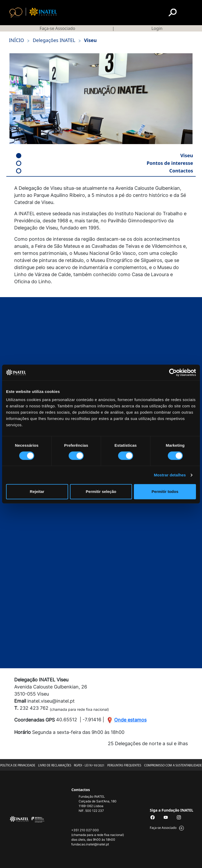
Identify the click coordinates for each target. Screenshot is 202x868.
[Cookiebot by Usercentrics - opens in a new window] (173, 372)
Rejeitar (37, 491)
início (16, 40)
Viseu (105, 155)
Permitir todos (165, 491)
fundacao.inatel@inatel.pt (90, 844)
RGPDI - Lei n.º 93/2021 (89, 766)
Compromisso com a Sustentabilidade (173, 766)
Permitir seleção (101, 491)
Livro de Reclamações (55, 766)
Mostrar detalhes (170, 475)
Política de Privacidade (18, 766)
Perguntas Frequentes (124, 766)
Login (157, 28)
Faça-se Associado (57, 28)
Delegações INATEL (51, 40)
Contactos (105, 171)
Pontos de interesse (105, 163)
